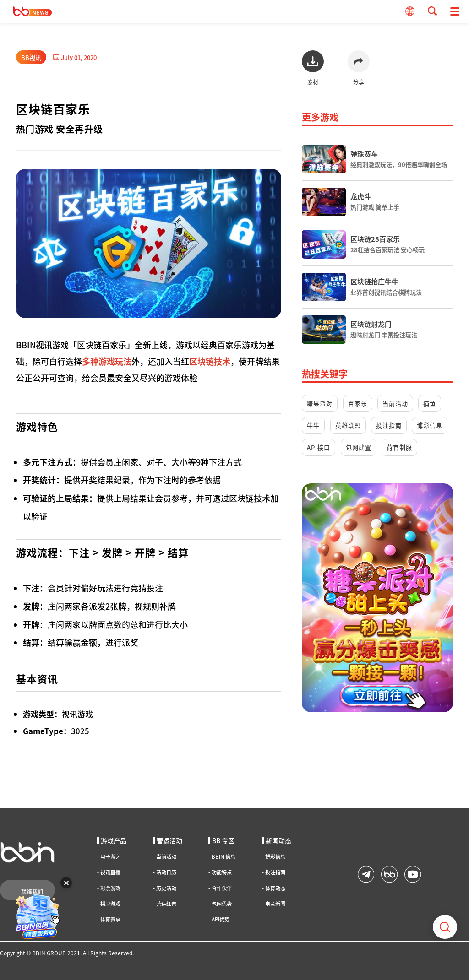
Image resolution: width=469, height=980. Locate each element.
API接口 (319, 447)
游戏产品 (112, 840)
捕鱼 (430, 403)
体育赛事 (109, 919)
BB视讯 (31, 57)
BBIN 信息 (222, 857)
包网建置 (359, 447)
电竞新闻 (274, 904)
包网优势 (220, 904)
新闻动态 (277, 840)
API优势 (219, 919)
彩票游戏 (109, 888)
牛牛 (313, 425)
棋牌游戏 (109, 904)
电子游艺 (109, 857)
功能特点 (220, 872)
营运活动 (168, 840)
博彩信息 (430, 425)
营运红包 (165, 904)
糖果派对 (320, 403)
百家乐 (358, 403)
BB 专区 (221, 840)
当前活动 (395, 403)
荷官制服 (399, 447)
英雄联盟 (348, 425)
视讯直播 (109, 872)
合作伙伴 (220, 888)
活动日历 (165, 872)
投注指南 (389, 425)
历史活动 (165, 888)
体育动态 (274, 888)
